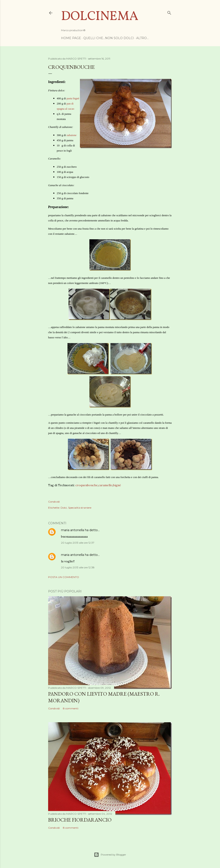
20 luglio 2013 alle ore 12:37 (78, 543)
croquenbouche (87, 485)
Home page (71, 38)
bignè (117, 485)
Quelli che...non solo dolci (109, 38)
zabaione (72, 135)
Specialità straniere (80, 508)
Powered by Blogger (110, 855)
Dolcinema (100, 17)
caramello (105, 485)
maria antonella (73, 530)
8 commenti (71, 708)
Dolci (64, 508)
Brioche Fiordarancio (80, 820)
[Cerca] (169, 12)
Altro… (142, 38)
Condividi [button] (54, 502)
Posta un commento (64, 577)
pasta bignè (73, 98)
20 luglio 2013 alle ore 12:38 (78, 567)
